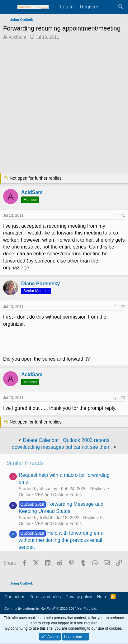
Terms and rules (45, 597)
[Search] (120, 7)
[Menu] (9, 7)
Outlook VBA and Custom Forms (50, 495)
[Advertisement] (64, 107)
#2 (123, 307)
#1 (123, 215)
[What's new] (108, 7)
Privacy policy (79, 597)
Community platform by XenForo (51, 608)
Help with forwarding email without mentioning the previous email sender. (62, 540)
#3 (123, 398)
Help (101, 597)
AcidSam (17, 37)
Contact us (15, 597)
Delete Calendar (41, 440)
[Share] (115, 216)
